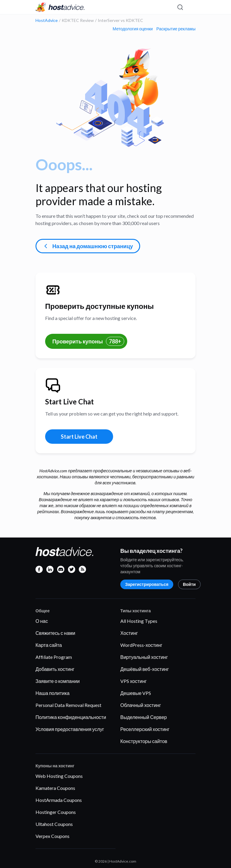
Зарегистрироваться (147, 584)
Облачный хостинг (141, 705)
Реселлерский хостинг (145, 729)
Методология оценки (133, 29)
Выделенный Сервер (144, 717)
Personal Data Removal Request (68, 705)
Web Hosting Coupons (59, 776)
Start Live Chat (79, 437)
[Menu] (191, 7)
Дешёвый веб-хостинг (145, 669)
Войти (189, 584)
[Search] (180, 7)
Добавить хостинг (55, 669)
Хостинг (129, 633)
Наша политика (52, 693)
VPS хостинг (134, 681)
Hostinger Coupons (56, 812)
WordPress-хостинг (141, 645)
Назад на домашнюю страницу (88, 246)
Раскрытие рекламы (176, 29)
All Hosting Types (139, 621)
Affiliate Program (54, 657)
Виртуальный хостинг (144, 657)
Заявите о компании (58, 681)
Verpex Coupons (52, 836)
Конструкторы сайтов (144, 741)
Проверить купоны (88, 341)
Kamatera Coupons (55, 788)
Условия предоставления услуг (70, 729)
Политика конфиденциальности (71, 717)
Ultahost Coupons (54, 824)
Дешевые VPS (136, 693)
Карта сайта (49, 645)
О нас (42, 621)
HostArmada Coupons (59, 800)
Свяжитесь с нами (55, 633)
